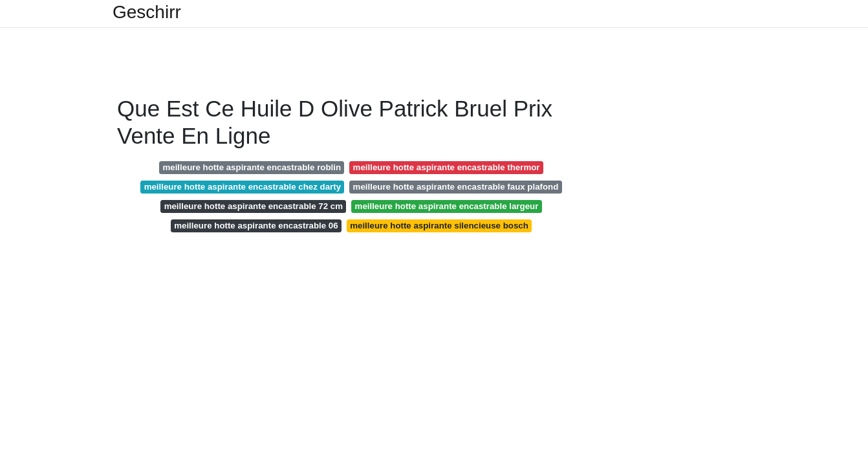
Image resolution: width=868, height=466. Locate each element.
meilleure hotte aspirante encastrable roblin (252, 167)
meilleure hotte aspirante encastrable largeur (447, 206)
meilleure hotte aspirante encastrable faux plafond (456, 187)
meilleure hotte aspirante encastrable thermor (447, 167)
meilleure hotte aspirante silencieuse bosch (439, 226)
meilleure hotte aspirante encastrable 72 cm (254, 206)
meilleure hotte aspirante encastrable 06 (256, 226)
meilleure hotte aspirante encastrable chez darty (243, 187)
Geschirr (147, 12)
